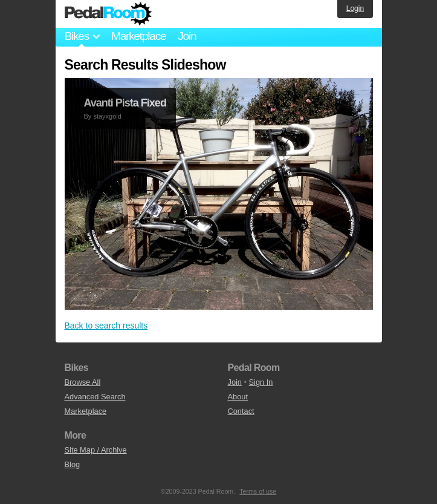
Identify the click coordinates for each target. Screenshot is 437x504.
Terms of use (258, 491)
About (238, 397)
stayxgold (107, 116)
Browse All (83, 382)
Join (187, 36)
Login (355, 8)
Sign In (261, 382)
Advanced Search (95, 397)
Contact (241, 411)
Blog (73, 464)
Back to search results (106, 326)
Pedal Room (108, 14)
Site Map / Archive (96, 450)
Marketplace (138, 36)
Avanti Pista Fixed (125, 103)
